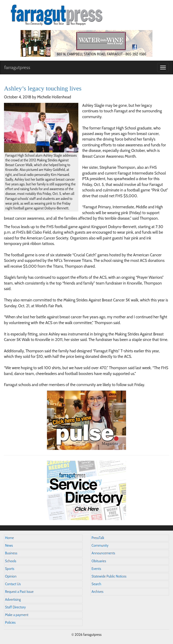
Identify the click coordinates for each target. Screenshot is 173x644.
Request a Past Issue (19, 592)
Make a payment (17, 615)
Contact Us (13, 584)
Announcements (103, 553)
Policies (10, 623)
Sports (10, 569)
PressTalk (98, 538)
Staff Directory (15, 607)
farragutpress (17, 68)
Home (9, 538)
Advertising (13, 600)
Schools (11, 561)
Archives (97, 592)
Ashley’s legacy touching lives (43, 88)
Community (100, 546)
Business (11, 553)
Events (96, 569)
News (9, 546)
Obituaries (99, 561)
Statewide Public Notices (109, 576)
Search (96, 584)
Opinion (11, 576)
